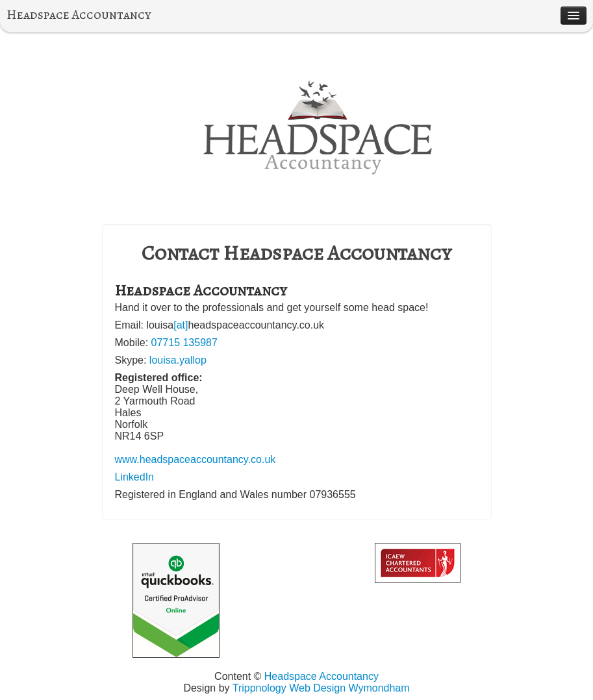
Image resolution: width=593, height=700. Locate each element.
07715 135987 (184, 343)
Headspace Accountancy (79, 15)
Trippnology (259, 688)
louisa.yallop (178, 360)
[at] (181, 325)
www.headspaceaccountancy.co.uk (196, 459)
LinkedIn (135, 477)
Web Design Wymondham (349, 688)
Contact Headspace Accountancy (296, 253)
